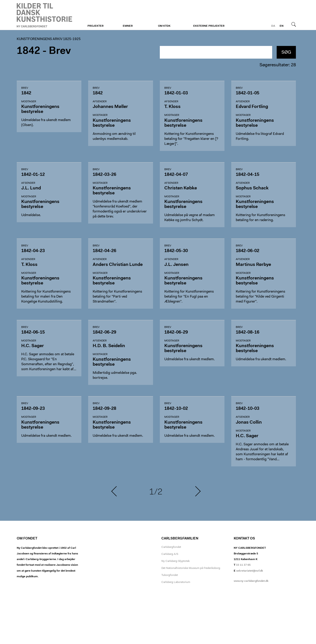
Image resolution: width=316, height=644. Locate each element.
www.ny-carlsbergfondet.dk (251, 581)
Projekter (96, 26)
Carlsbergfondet (171, 547)
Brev (25, 88)
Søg (294, 24)
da (273, 26)
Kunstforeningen (44, 15)
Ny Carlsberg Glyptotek (176, 561)
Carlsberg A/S (170, 554)
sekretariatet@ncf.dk (250, 571)
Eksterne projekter (209, 26)
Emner (128, 26)
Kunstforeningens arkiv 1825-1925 (49, 39)
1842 (28, 51)
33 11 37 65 (243, 565)
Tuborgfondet (170, 575)
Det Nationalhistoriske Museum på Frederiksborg (191, 568)
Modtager (29, 102)
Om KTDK (164, 26)
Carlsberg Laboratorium (176, 582)
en (282, 26)
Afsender (100, 102)
